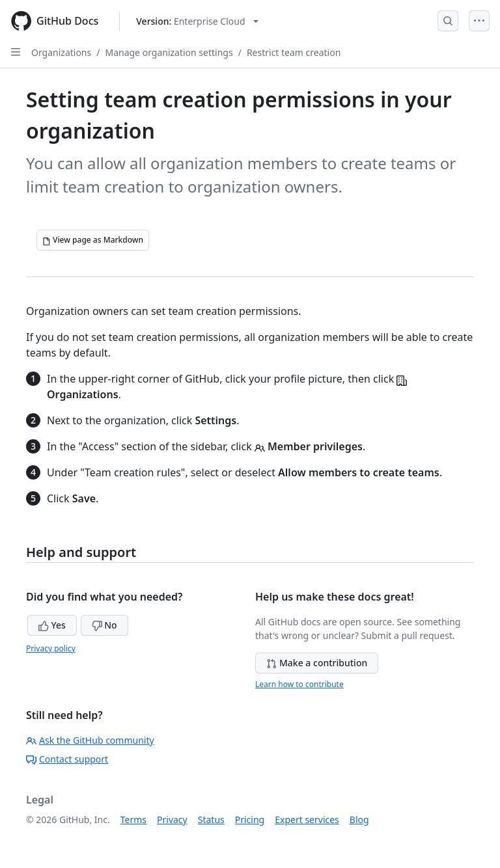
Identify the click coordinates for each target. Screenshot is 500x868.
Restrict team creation (294, 52)
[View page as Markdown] (93, 240)
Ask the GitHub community (90, 740)
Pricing (250, 820)
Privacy (172, 820)
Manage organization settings (169, 52)
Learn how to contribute (299, 684)
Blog (359, 820)
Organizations (61, 52)
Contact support (67, 759)
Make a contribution (317, 663)
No (104, 625)
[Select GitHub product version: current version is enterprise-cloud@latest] (197, 21)
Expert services (307, 820)
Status (211, 820)
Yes (52, 625)
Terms (133, 820)
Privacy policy (51, 648)
